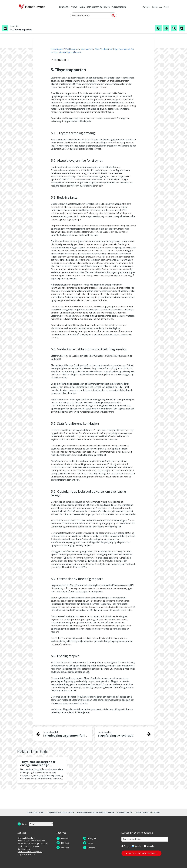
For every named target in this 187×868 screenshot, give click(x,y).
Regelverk (64, 7)
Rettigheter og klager (98, 7)
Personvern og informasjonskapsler (95, 812)
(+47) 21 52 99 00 (32, 846)
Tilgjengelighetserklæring (60, 812)
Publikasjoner (119, 7)
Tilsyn (74, 7)
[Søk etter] (94, 15)
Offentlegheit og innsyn (148, 812)
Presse (167, 7)
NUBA (82, 7)
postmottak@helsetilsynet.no (30, 852)
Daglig (125, 846)
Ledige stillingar (35, 812)
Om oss (146, 7)
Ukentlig (137, 846)
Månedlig (149, 846)
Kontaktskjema (24, 849)
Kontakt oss (157, 7)
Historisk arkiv (125, 812)
